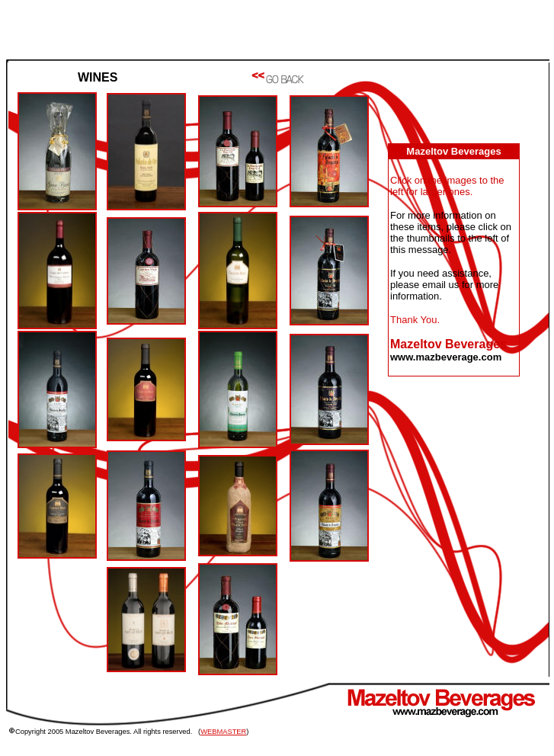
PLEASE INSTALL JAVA (459, 320)
